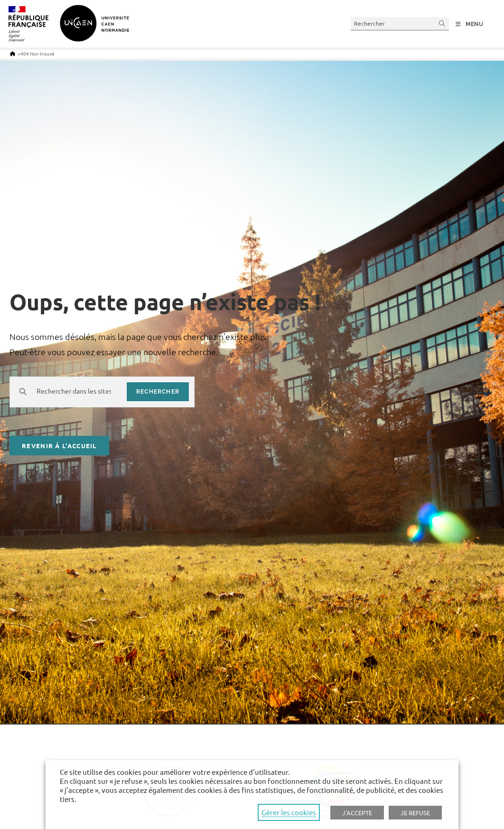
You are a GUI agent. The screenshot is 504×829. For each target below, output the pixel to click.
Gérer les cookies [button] (289, 812)
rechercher (158, 392)
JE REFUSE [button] (415, 813)
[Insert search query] (400, 24)
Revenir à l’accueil (59, 446)
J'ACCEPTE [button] (357, 813)
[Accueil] (13, 53)
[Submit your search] (442, 24)
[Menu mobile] (470, 24)
